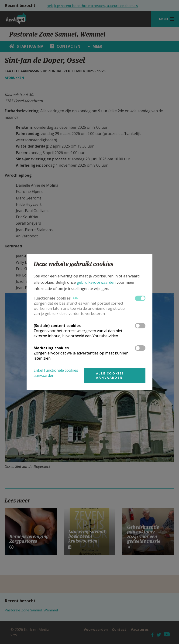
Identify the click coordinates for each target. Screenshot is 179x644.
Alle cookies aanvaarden (110, 375)
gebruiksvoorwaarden (96, 282)
